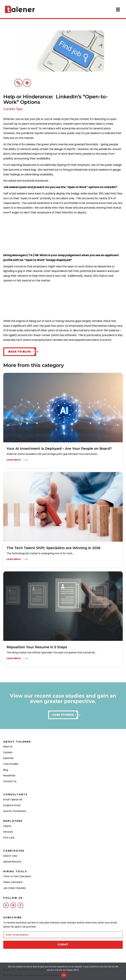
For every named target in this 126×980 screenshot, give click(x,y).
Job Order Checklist (15, 888)
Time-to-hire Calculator (17, 876)
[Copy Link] (18, 83)
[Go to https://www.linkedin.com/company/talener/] (6, 905)
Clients (7, 826)
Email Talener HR (13, 800)
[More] (27, 83)
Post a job (9, 838)
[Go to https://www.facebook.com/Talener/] (20, 905)
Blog (6, 770)
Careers (8, 752)
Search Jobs (10, 856)
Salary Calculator (13, 882)
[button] (20, 352)
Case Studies (11, 764)
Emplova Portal (12, 805)
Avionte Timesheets (15, 811)
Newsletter (9, 776)
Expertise (8, 758)
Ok (64, 975)
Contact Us (10, 781)
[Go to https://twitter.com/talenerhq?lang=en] (13, 905)
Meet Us (8, 747)
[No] (122, 971)
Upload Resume (12, 862)
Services (8, 832)
